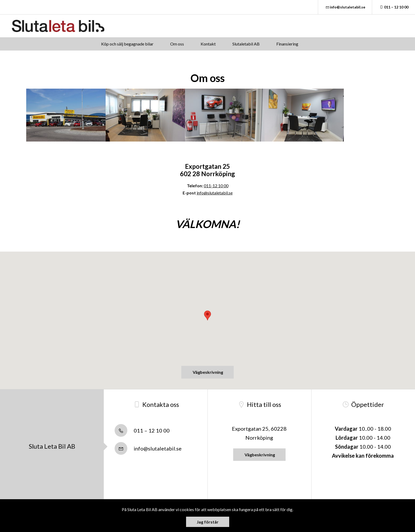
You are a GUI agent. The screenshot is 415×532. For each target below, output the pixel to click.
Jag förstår (208, 522)
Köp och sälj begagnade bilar (127, 44)
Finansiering (287, 44)
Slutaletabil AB (246, 44)
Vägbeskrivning (207, 372)
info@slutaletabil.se (345, 7)
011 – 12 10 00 (394, 7)
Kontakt (208, 44)
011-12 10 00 (216, 186)
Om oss (177, 44)
